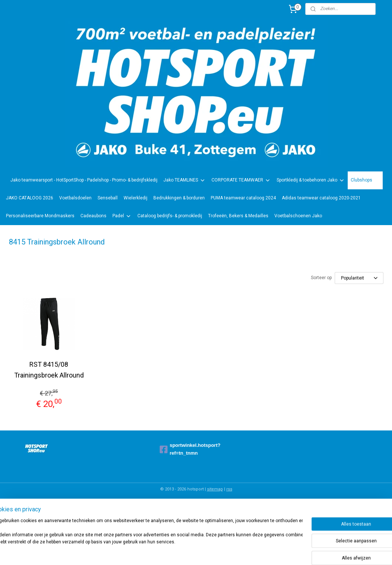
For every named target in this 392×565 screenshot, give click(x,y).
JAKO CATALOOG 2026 (30, 198)
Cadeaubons (93, 216)
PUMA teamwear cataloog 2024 (243, 198)
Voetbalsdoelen (75, 198)
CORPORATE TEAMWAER (241, 180)
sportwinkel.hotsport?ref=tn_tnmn (190, 449)
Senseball (108, 198)
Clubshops (365, 180)
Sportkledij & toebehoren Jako (311, 180)
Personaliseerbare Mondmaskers (40, 216)
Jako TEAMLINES (184, 180)
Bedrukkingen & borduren (179, 198)
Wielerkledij (136, 198)
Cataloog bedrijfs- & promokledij (170, 216)
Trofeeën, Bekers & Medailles (238, 216)
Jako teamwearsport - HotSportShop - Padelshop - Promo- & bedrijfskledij (84, 180)
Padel (122, 216)
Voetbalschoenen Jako (298, 216)
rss (229, 489)
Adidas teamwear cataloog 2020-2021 (321, 198)
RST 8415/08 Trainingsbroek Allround (49, 370)
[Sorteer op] (359, 278)
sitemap (215, 489)
